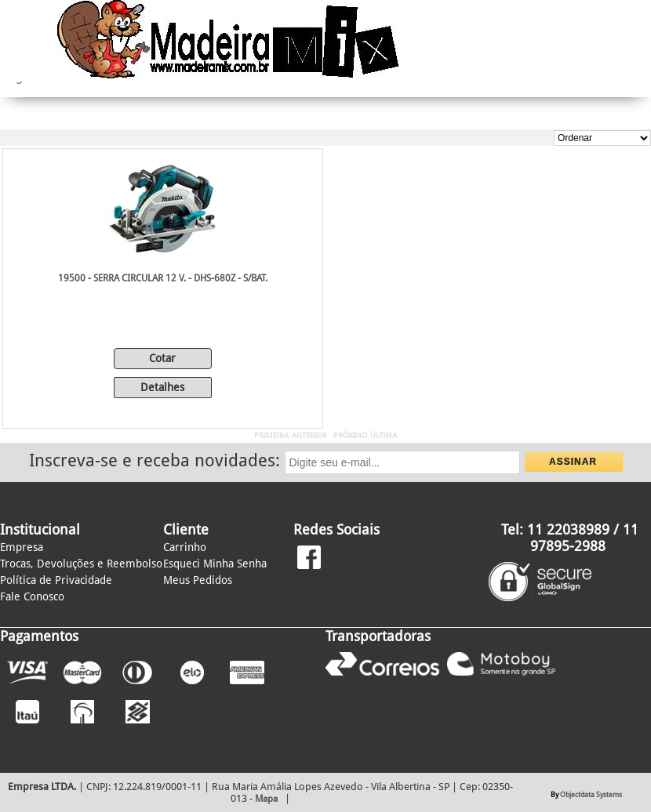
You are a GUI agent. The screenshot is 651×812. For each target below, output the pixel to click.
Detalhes (162, 387)
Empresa (22, 547)
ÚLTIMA (384, 435)
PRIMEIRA (271, 435)
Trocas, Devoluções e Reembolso (81, 564)
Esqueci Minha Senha (215, 564)
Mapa (266, 799)
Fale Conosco (32, 596)
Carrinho (185, 547)
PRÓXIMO (350, 435)
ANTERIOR (309, 435)
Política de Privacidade (56, 580)
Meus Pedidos (198, 580)
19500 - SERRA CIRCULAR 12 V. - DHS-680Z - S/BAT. (163, 278)
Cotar (162, 358)
